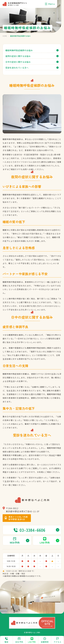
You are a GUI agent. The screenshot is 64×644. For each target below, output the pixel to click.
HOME (5, 36)
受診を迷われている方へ (17, 68)
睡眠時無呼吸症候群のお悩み (19, 50)
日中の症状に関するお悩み (18, 62)
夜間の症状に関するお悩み (18, 56)
